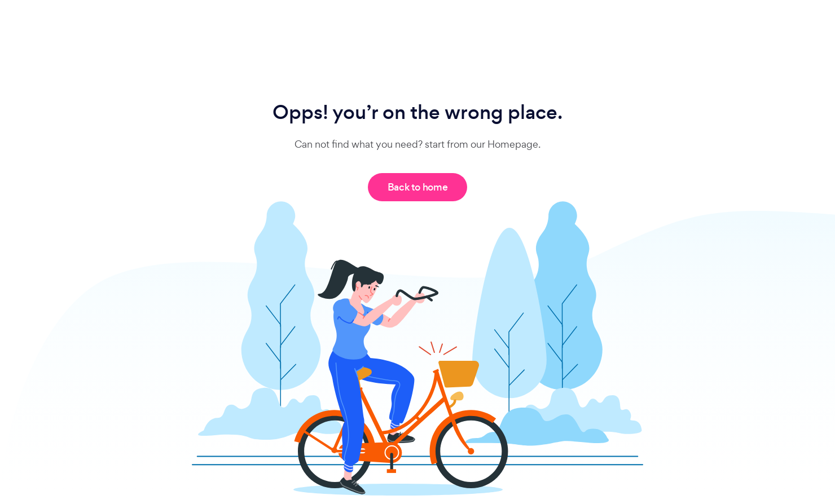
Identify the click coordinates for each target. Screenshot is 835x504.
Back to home (418, 187)
